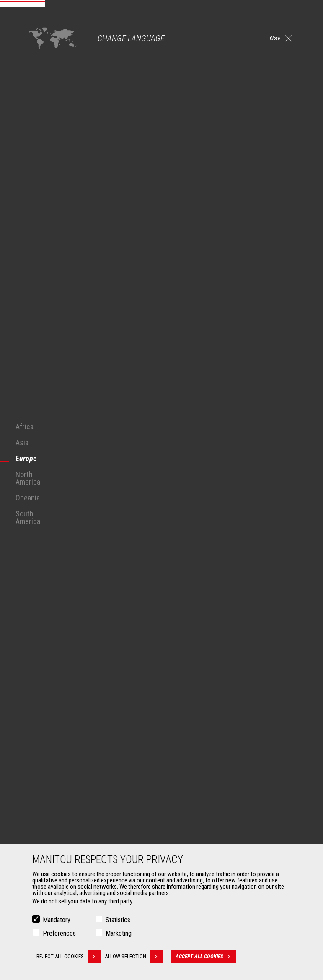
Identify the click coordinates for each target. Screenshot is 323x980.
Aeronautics (46, 765)
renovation (110, 522)
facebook (239, 671)
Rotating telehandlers (199, 755)
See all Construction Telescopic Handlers (79, 613)
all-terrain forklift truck (80, 482)
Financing (185, 816)
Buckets (41, 816)
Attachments (44, 802)
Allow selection (140, 957)
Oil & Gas (42, 755)
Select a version (232, 15)
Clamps (40, 826)
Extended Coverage (196, 826)
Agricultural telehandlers (202, 735)
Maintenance (189, 836)
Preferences (59, 933)
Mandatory (57, 920)
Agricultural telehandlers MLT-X (209, 745)
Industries (43, 745)
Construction (47, 735)
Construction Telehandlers (205, 725)
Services (179, 802)
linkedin (276, 671)
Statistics (118, 920)
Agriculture (44, 725)
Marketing (119, 933)
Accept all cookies (212, 957)
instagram (257, 671)
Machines (181, 711)
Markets (37, 711)
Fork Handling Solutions (59, 836)
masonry (282, 514)
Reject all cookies (68, 957)
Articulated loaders (196, 765)
